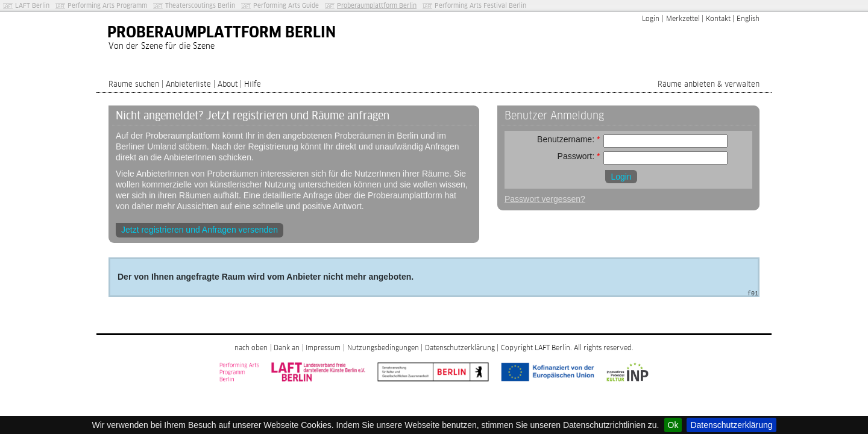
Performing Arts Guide (286, 6)
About (228, 85)
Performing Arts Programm (107, 6)
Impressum (323, 348)
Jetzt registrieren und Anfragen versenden (200, 230)
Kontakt (718, 19)
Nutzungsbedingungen (383, 348)
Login (651, 19)
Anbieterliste (188, 85)
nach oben (251, 348)
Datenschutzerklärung (731, 425)
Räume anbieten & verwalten (709, 85)
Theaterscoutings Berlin (200, 6)
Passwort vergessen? (545, 199)
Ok (673, 425)
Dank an (287, 348)
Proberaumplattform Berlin (377, 6)
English (748, 19)
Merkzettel (683, 19)
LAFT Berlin (32, 6)
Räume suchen (134, 85)
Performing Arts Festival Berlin (480, 6)
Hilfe (253, 85)
